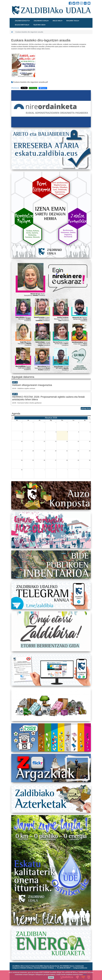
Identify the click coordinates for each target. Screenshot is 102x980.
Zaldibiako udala (41, 21)
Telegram (43, 88)
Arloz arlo (58, 21)
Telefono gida (39, 25)
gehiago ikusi (86, 408)
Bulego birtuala (22, 25)
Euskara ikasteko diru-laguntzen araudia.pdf (30, 82)
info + (85, 975)
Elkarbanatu (15, 88)
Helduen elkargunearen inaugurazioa (32, 385)
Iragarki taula (73, 21)
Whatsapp (33, 88)
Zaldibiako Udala (19, 3)
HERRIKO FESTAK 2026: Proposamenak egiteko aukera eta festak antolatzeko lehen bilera (48, 398)
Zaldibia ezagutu (22, 21)
